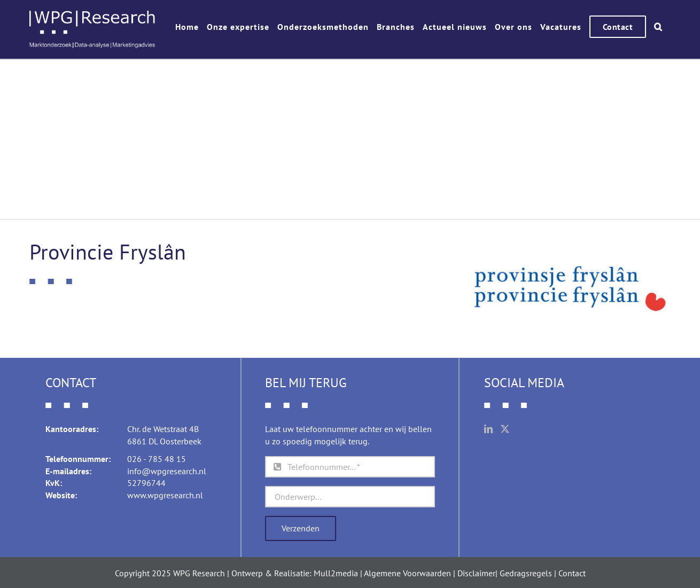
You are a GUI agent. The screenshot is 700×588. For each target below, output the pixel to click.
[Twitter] (505, 429)
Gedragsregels (526, 573)
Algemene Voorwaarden (407, 573)
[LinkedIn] (488, 429)
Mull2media (336, 573)
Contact (572, 573)
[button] (658, 27)
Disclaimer (476, 573)
